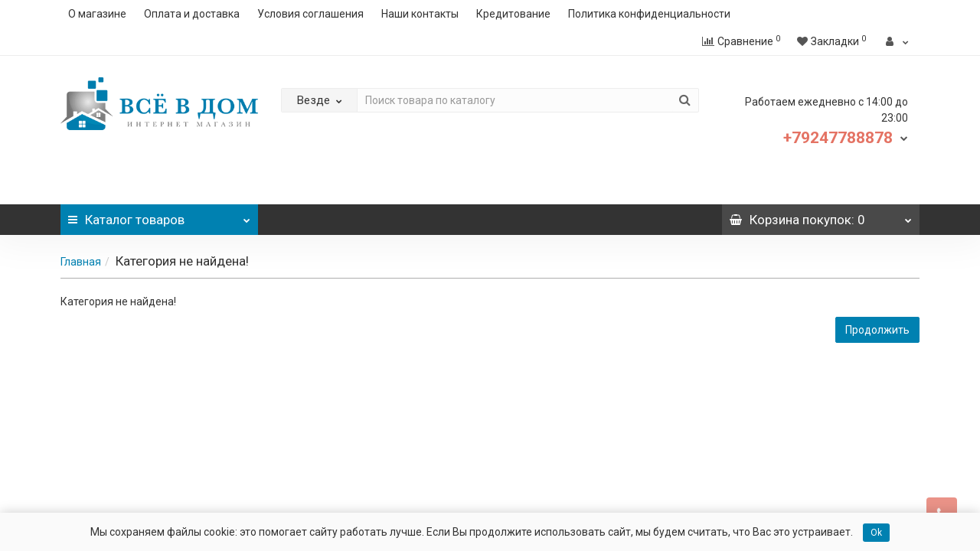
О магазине (97, 14)
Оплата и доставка (192, 14)
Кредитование (513, 14)
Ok (876, 533)
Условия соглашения (310, 14)
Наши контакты (420, 14)
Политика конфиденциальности (649, 14)
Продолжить (877, 330)
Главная (81, 262)
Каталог (159, 216)
